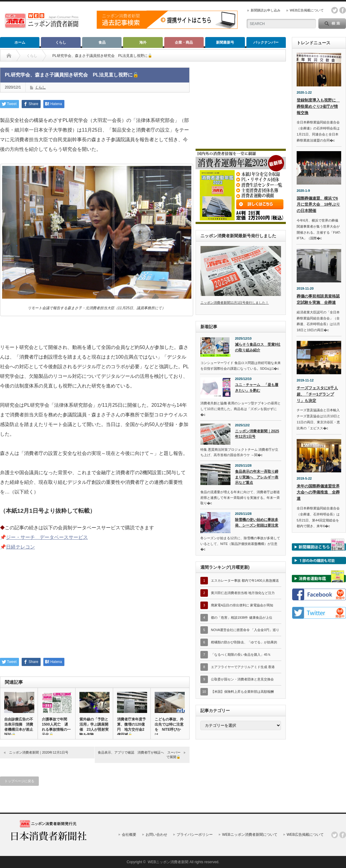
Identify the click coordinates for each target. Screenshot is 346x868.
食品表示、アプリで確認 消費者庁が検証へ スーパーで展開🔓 (139, 755)
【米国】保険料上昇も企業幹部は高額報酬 (242, 692)
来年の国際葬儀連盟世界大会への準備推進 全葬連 (318, 492)
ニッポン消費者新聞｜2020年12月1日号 (39, 752)
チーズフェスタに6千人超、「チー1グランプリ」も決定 (317, 394)
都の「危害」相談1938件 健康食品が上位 (242, 618)
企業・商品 (184, 42)
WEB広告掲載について (307, 10)
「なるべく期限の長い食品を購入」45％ (241, 655)
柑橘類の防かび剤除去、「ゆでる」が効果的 (244, 642)
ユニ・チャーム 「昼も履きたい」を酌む (257, 388)
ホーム (20, 42)
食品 (102, 42)
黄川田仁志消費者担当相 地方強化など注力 (243, 593)
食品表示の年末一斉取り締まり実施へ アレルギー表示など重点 (257, 477)
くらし (61, 42)
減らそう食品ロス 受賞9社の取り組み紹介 (258, 347)
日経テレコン (20, 547)
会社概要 (129, 835)
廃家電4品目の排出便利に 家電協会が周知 (242, 605)
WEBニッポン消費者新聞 (168, 862)
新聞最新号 (225, 42)
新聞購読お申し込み (266, 10)
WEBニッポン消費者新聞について (250, 835)
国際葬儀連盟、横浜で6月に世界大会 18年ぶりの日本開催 (318, 205)
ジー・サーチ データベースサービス (47, 537)
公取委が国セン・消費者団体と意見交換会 (242, 679)
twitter (335, 10)
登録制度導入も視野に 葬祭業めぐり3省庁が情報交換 (318, 106)
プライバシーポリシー (195, 835)
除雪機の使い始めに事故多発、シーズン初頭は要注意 (257, 523)
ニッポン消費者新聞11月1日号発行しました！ (235, 303)
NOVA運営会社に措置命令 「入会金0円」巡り (245, 630)
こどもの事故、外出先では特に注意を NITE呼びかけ (169, 727)
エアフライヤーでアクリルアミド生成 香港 (243, 667)
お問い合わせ (156, 835)
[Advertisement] (95, 608)
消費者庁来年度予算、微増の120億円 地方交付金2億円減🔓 (131, 727)
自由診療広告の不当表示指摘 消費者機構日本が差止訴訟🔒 (19, 727)
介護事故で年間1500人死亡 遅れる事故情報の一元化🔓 (56, 727)
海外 (143, 42)
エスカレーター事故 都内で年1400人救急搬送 (245, 580)
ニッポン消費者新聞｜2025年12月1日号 (257, 434)
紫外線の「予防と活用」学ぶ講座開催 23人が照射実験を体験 (94, 727)
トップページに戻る (19, 781)
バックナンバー (266, 42)
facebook (343, 10)
